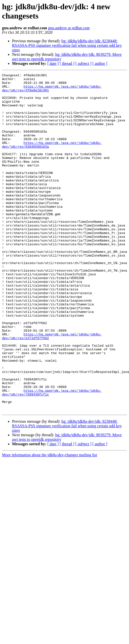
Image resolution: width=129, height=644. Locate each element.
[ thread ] (67, 63)
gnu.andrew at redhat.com (69, 28)
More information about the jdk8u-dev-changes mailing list (49, 522)
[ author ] (100, 63)
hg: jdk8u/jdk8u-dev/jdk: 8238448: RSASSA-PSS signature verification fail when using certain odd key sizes (67, 45)
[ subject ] (83, 63)
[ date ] (53, 63)
